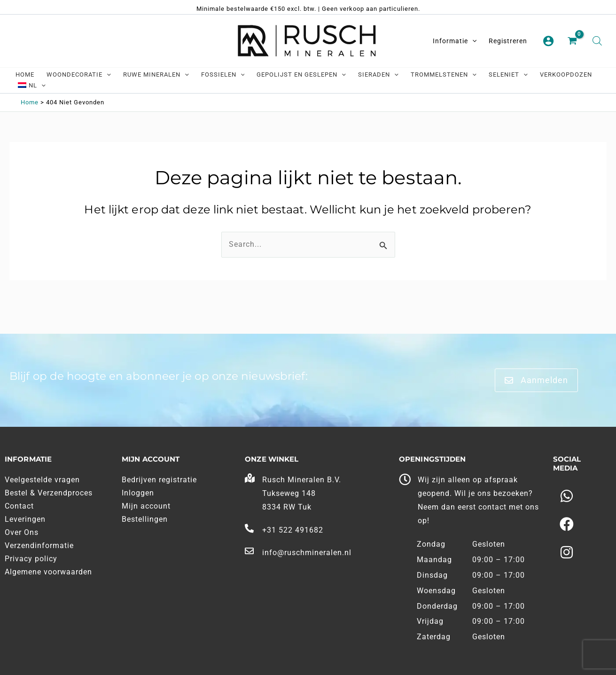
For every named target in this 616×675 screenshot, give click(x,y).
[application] (472, 41)
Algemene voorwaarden (48, 572)
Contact (19, 506)
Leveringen (25, 519)
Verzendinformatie (39, 545)
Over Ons (22, 532)
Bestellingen (145, 519)
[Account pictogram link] (548, 41)
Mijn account (146, 506)
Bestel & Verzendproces (49, 493)
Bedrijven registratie (159, 480)
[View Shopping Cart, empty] (573, 41)
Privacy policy (31, 559)
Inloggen (138, 493)
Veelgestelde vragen (42, 480)
